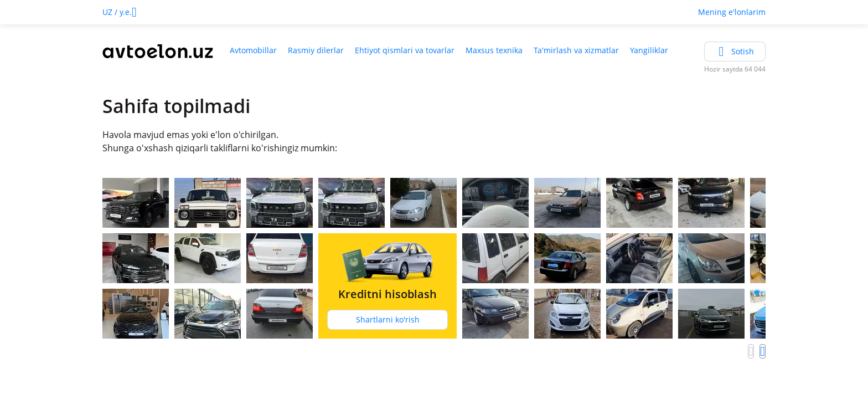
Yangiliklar (649, 50)
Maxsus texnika (494, 50)
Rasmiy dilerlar (316, 50)
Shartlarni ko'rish (388, 319)
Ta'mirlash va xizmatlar (576, 50)
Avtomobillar (253, 50)
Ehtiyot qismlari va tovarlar (405, 50)
